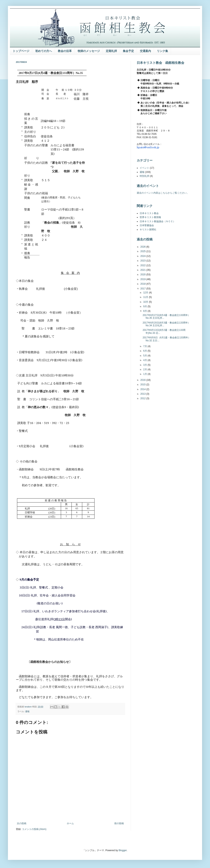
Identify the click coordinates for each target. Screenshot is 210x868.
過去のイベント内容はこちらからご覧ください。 (163, 193)
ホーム (70, 823)
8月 (145, 311)
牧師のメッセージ (89, 51)
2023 (143, 261)
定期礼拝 (111, 51)
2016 (143, 380)
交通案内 (145, 51)
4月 (145, 360)
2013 (143, 394)
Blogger (123, 850)
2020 (143, 275)
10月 (146, 302)
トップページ (21, 51)
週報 (27, 711)
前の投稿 (119, 823)
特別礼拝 (144, 176)
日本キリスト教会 (149, 213)
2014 (143, 389)
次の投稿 (22, 823)
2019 (143, 279)
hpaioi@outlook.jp (148, 147)
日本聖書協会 (147, 225)
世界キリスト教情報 (150, 217)
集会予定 (128, 51)
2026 (143, 247)
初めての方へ (44, 51)
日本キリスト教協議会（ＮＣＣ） (157, 221)
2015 (143, 385)
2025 (143, 251)
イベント (144, 168)
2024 (143, 256)
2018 (143, 284)
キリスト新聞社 (148, 230)
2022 (143, 265)
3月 (145, 365)
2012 (143, 398)
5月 (145, 356)
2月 (145, 369)
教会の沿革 (65, 51)
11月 (146, 297)
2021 (143, 270)
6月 (145, 351)
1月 (145, 374)
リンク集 (162, 51)
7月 (145, 346)
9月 (145, 306)
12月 (146, 293)
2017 (143, 289)
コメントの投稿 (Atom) (34, 829)
